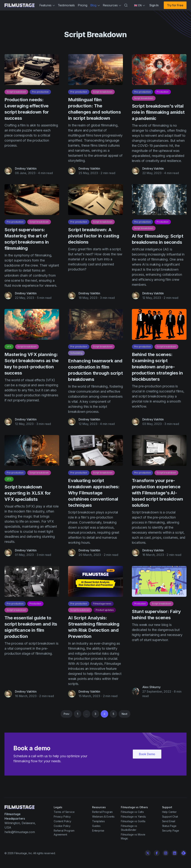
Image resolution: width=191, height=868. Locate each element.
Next (125, 714)
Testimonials (66, 5)
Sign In (154, 5)
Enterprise (98, 831)
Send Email (169, 821)
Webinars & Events (103, 817)
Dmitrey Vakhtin (26, 170)
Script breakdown (16, 94)
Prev (66, 714)
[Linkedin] (175, 853)
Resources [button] (112, 5)
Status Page (169, 826)
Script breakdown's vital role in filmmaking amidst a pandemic (158, 114)
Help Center (169, 812)
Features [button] (47, 5)
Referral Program (102, 812)
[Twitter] (148, 853)
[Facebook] (157, 853)
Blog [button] (95, 5)
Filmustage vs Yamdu (133, 817)
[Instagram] (166, 853)
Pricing (83, 5)
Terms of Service (64, 812)
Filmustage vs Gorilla (133, 821)
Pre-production (40, 94)
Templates (98, 821)
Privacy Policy (62, 817)
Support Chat (170, 817)
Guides (96, 826)
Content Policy (62, 821)
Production (163, 94)
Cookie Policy (62, 826)
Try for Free (175, 5)
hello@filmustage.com (20, 832)
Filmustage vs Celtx (132, 812)
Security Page (171, 831)
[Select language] (140, 5)
